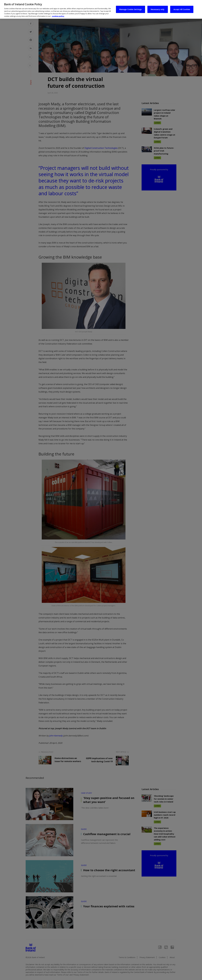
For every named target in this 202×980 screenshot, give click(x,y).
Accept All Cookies (182, 9)
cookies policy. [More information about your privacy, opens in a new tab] (58, 16)
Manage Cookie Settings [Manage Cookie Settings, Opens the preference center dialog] (131, 9)
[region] (101, 9)
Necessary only (158, 9)
